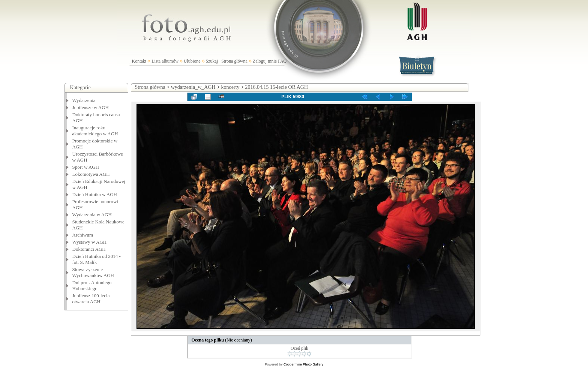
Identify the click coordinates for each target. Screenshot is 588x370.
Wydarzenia (84, 100)
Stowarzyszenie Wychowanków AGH (93, 272)
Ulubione (192, 61)
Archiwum (83, 235)
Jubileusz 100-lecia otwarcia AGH (91, 299)
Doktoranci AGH (89, 249)
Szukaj (212, 61)
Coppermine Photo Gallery (303, 364)
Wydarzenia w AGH (92, 215)
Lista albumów (165, 61)
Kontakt (139, 61)
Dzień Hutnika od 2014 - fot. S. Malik (97, 259)
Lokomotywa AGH (91, 174)
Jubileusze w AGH (91, 107)
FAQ (282, 61)
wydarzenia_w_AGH (193, 87)
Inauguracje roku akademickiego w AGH (95, 131)
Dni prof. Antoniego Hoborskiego (92, 285)
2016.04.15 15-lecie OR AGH (276, 87)
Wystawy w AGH (90, 242)
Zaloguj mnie (265, 61)
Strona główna (234, 61)
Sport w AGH (86, 167)
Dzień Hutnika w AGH (95, 194)
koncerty (230, 87)
